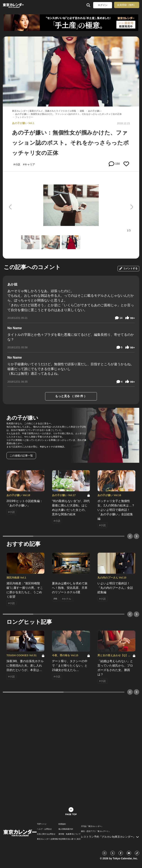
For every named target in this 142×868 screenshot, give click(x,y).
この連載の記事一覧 (21, 456)
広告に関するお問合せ (46, 834)
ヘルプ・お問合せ (44, 829)
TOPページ (42, 824)
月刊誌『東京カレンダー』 (92, 826)
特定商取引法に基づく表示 (70, 839)
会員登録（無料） (127, 5)
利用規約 (62, 824)
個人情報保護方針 (66, 829)
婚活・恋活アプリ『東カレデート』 (96, 831)
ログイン (103, 5)
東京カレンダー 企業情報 (47, 839)
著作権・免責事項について (70, 834)
